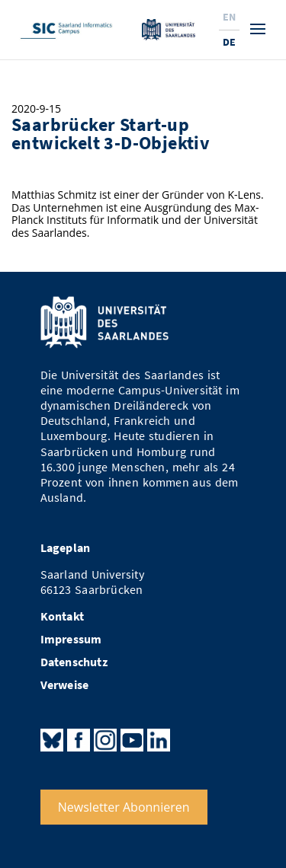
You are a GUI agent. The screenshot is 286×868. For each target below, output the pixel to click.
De (229, 42)
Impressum (71, 639)
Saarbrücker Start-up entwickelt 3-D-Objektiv (111, 134)
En (229, 17)
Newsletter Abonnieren (124, 807)
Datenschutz (74, 662)
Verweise (65, 685)
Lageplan (66, 548)
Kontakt (62, 616)
